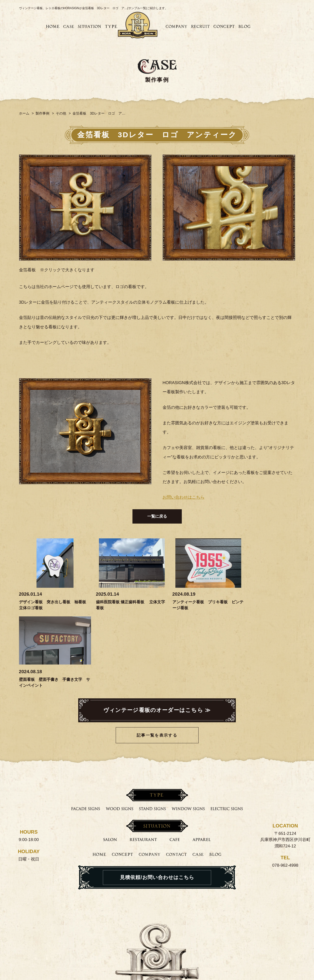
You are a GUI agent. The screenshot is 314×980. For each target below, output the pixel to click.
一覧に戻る (157, 516)
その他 (61, 113)
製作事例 (42, 113)
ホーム (24, 113)
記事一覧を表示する (157, 658)
